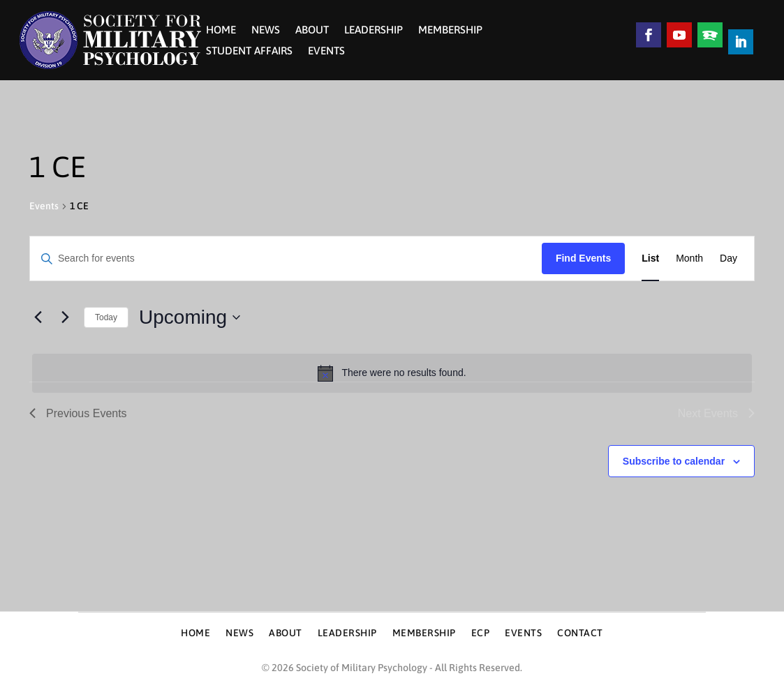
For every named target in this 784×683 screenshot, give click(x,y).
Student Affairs (249, 51)
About (312, 30)
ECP (481, 633)
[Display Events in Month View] (689, 258)
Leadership (373, 30)
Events (326, 51)
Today (106, 317)
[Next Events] (65, 317)
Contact (580, 633)
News (266, 30)
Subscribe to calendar (674, 461)
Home (221, 30)
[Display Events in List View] (650, 258)
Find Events (583, 258)
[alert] (392, 373)
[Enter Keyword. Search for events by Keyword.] (286, 258)
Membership (450, 30)
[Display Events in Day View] (728, 258)
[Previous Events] (38, 317)
